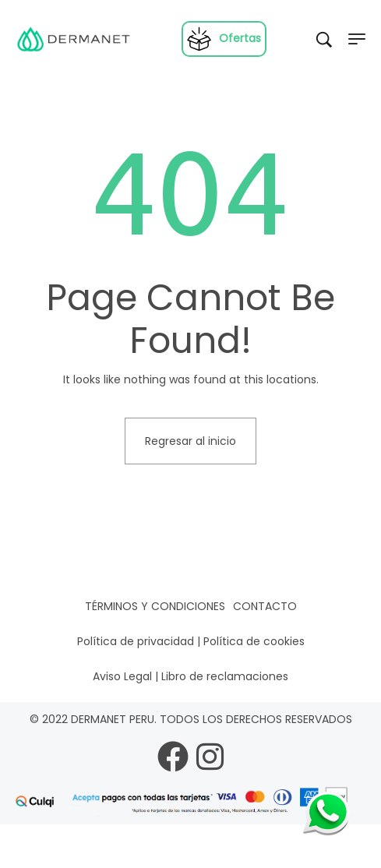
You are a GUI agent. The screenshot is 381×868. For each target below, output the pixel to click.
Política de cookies (254, 641)
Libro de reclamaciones (225, 676)
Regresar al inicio (190, 441)
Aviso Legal (122, 676)
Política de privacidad (136, 641)
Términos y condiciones (155, 606)
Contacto (265, 606)
